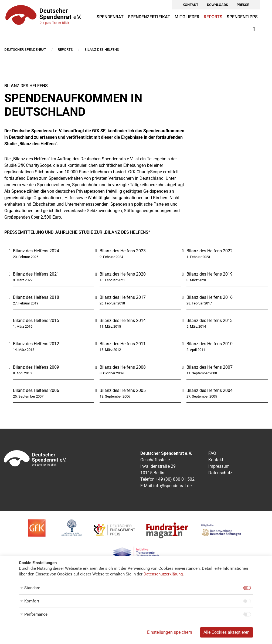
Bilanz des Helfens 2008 (123, 367)
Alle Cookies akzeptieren (227, 632)
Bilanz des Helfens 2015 (36, 321)
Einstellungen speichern (170, 632)
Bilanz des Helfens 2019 (210, 274)
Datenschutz (220, 473)
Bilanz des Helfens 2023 (123, 251)
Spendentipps (242, 17)
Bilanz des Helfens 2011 (123, 344)
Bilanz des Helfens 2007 (210, 367)
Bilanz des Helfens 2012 (36, 344)
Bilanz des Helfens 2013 (210, 321)
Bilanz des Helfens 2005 (123, 390)
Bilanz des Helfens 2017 (123, 297)
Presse (243, 5)
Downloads (217, 5)
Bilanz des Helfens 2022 (210, 251)
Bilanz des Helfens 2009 (36, 367)
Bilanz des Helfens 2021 (36, 274)
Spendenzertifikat (149, 17)
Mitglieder (187, 17)
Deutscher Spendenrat (25, 50)
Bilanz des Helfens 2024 (36, 251)
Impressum (219, 466)
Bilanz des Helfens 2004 (210, 390)
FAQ (212, 453)
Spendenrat (110, 17)
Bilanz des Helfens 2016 (210, 297)
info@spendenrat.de (172, 486)
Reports (213, 17)
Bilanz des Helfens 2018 (36, 297)
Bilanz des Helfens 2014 (123, 321)
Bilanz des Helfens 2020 (123, 274)
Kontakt (191, 5)
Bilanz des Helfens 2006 (36, 390)
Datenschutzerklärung (163, 574)
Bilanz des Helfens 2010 (210, 344)
